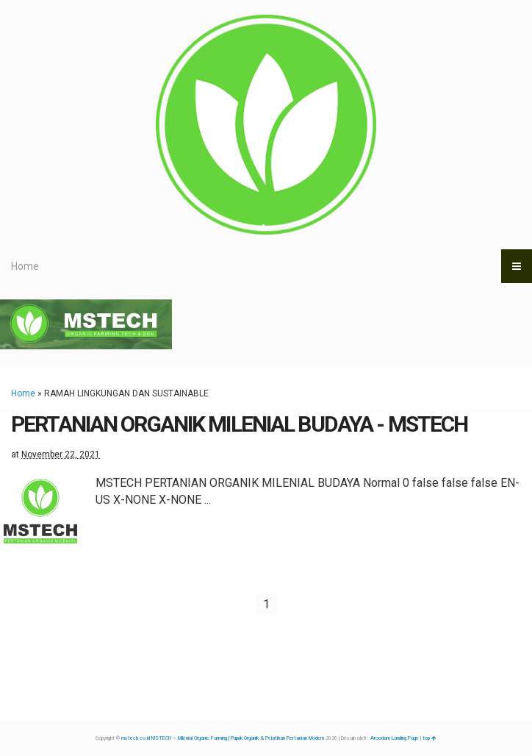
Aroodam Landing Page (395, 738)
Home (25, 266)
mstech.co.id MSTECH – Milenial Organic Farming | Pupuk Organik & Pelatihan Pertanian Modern (223, 738)
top (429, 738)
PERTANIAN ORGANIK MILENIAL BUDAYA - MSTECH (239, 424)
